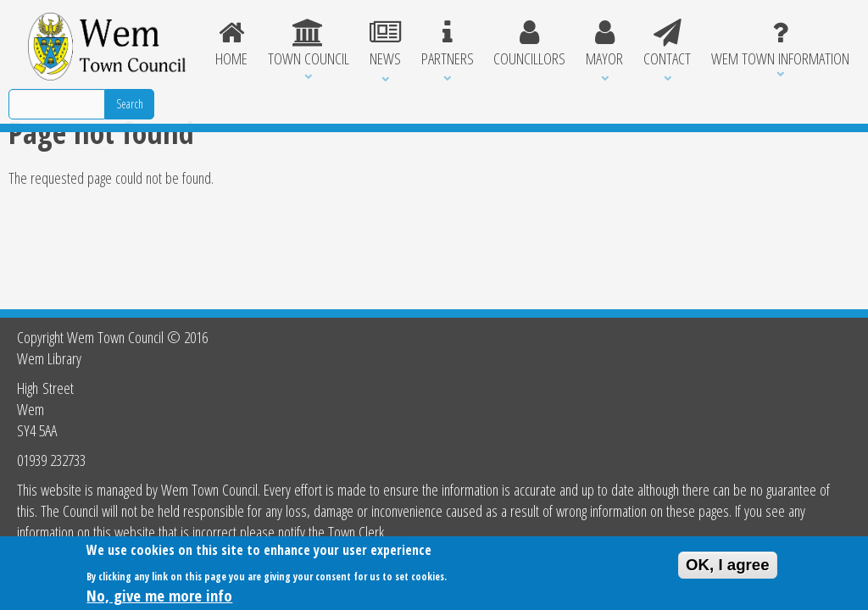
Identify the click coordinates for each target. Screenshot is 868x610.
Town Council (309, 44)
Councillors (529, 44)
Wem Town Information (780, 44)
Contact (667, 44)
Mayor (604, 44)
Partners (448, 44)
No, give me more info (159, 599)
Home (231, 44)
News (385, 44)
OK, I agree (728, 568)
